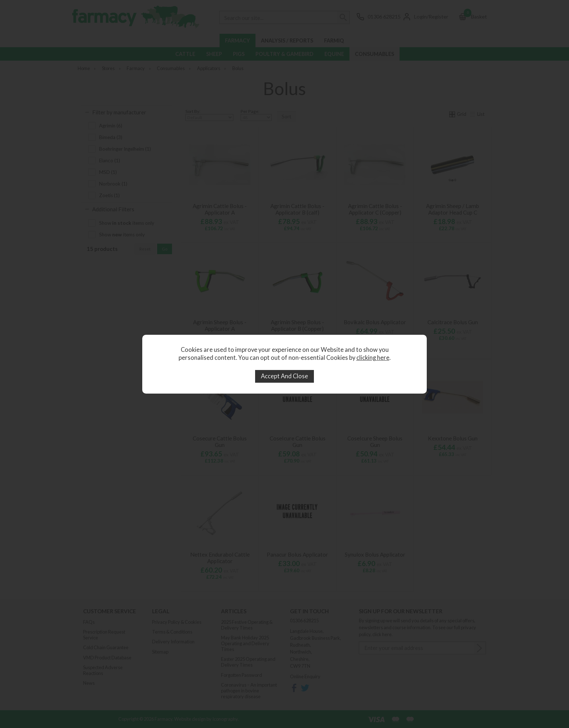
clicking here (373, 358)
